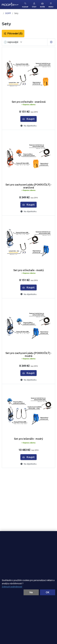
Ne (31, 592)
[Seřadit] (13, 42)
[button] (34, 5)
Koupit (28, 119)
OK (48, 592)
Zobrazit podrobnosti (12, 587)
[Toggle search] (25, 5)
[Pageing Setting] (51, 42)
